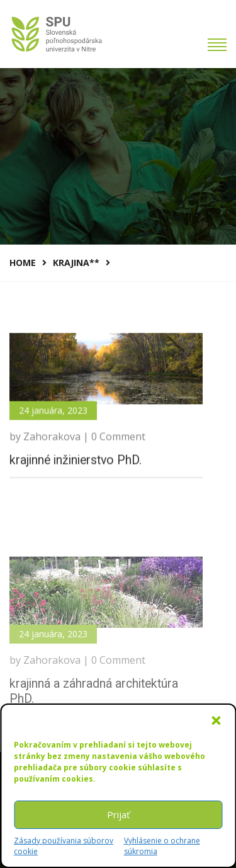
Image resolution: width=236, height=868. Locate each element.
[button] (216, 720)
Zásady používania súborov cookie (64, 846)
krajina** (76, 263)
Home (23, 263)
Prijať (118, 814)
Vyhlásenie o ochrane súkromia (162, 846)
